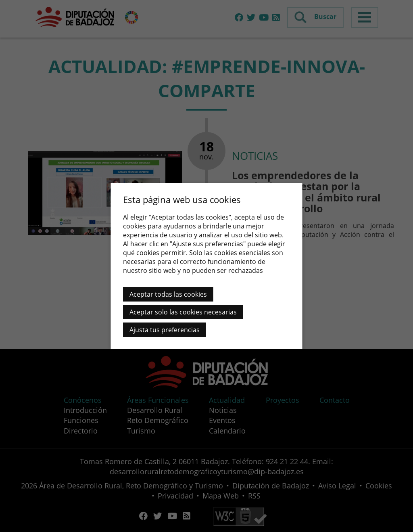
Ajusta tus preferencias (165, 330)
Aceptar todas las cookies (168, 294)
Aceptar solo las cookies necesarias (183, 312)
